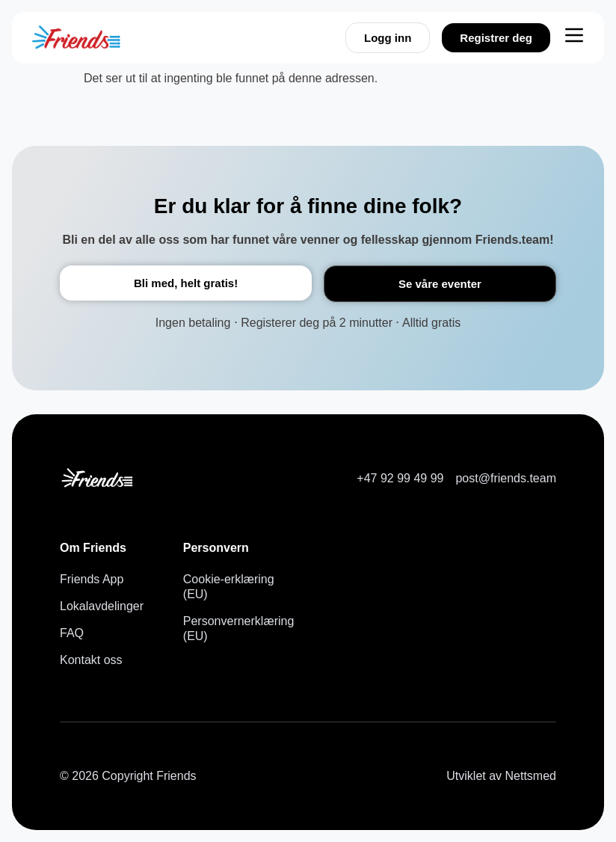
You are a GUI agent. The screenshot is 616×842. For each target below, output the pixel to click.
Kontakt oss (91, 660)
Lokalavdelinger (102, 606)
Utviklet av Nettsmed (501, 776)
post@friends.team (506, 478)
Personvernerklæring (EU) (233, 629)
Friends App (92, 579)
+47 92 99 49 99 (400, 478)
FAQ (72, 633)
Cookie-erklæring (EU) (229, 587)
